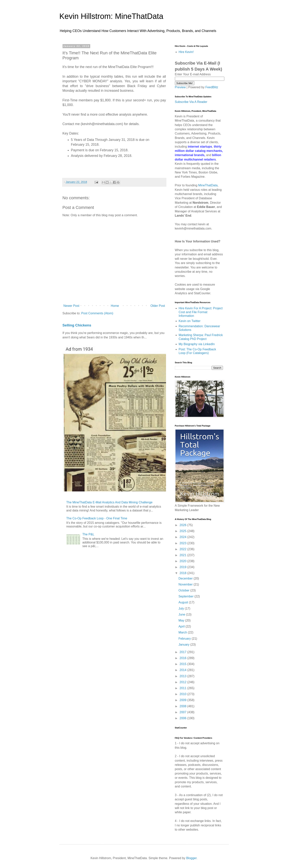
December (186, 578)
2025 (183, 531)
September (187, 596)
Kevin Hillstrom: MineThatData (111, 16)
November (186, 584)
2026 (183, 525)
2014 (183, 670)
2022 (183, 549)
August (184, 602)
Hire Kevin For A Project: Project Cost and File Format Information (201, 312)
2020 (183, 561)
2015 (183, 664)
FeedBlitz (212, 87)
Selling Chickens (77, 325)
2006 (183, 718)
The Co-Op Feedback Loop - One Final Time (97, 518)
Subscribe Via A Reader (191, 102)
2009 (183, 700)
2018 (183, 573)
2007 (183, 712)
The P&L (88, 534)
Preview (180, 87)
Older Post (158, 306)
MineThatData (208, 185)
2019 (183, 567)
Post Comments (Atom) (97, 313)
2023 (183, 543)
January (184, 645)
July (182, 609)
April (182, 626)
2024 (183, 537)
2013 (183, 676)
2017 (183, 652)
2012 (183, 682)
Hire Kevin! (186, 52)
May (182, 620)
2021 (183, 555)
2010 (183, 694)
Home (115, 306)
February (185, 639)
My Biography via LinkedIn (197, 344)
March (183, 632)
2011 (183, 688)
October (184, 590)
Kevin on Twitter (190, 321)
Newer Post (71, 306)
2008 (183, 706)
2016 (183, 658)
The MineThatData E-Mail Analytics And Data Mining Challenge (109, 502)
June (182, 614)
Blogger (191, 858)
